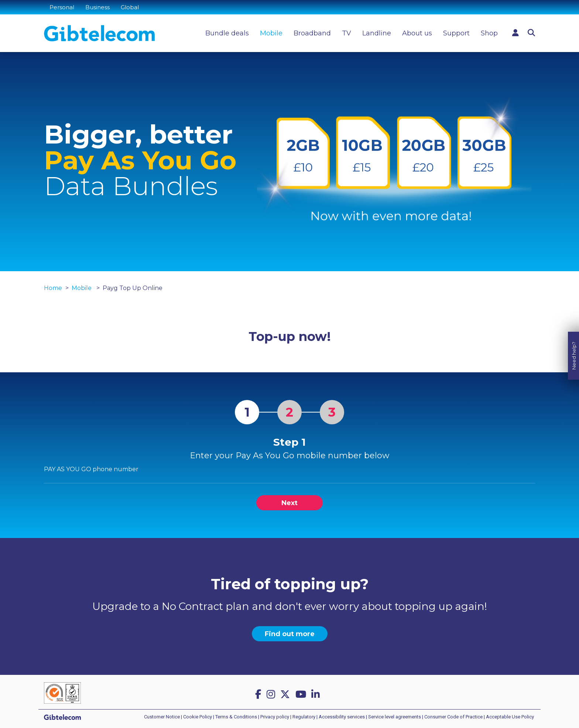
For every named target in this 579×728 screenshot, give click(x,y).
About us (417, 33)
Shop (489, 33)
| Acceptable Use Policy (509, 717)
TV (347, 33)
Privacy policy (275, 717)
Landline (377, 33)
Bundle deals (227, 33)
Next (289, 503)
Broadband (312, 33)
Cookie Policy (198, 717)
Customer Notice (162, 717)
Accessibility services (342, 717)
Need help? (574, 346)
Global (130, 7)
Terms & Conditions (236, 717)
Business (97, 7)
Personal (62, 7)
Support (456, 33)
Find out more (290, 634)
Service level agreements (395, 717)
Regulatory (304, 717)
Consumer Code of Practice (453, 717)
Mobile (271, 33)
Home (53, 288)
